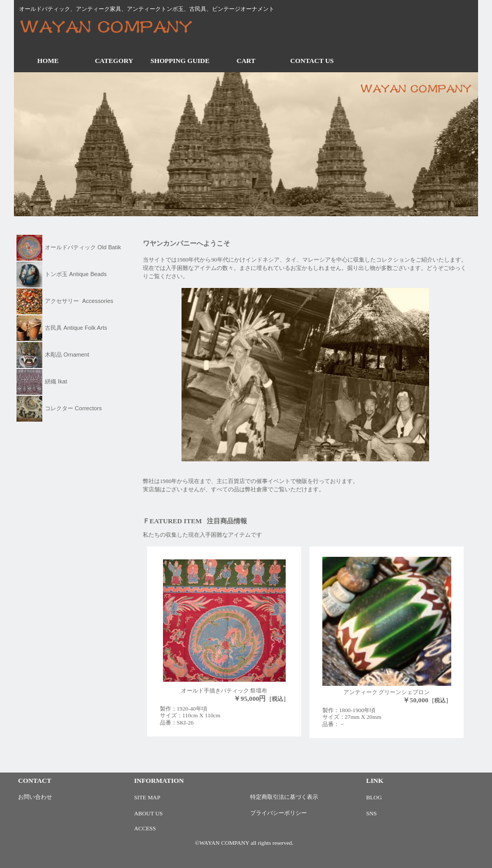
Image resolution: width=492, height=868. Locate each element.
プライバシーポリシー (278, 813)
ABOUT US (148, 813)
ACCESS (145, 828)
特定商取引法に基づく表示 (284, 797)
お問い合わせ (35, 797)
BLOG (374, 797)
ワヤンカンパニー (114, 28)
